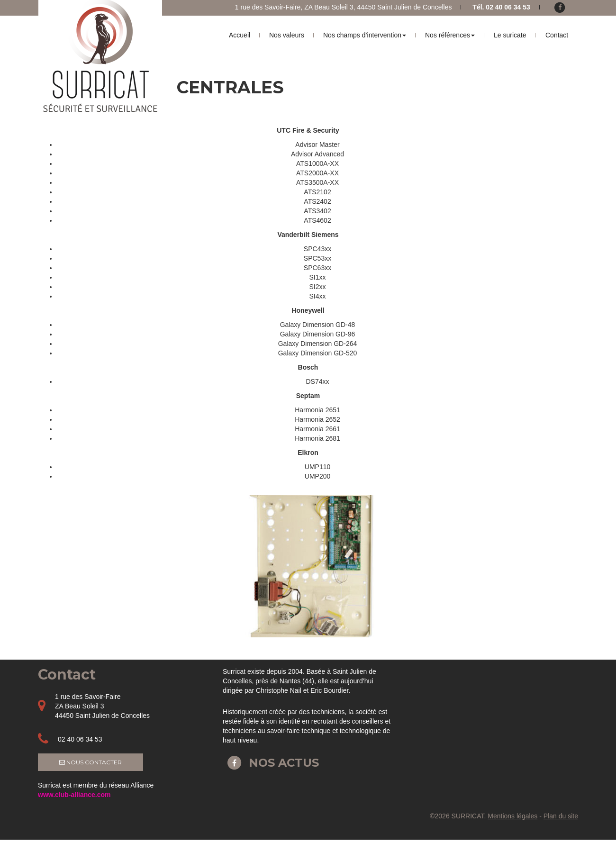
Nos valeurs (287, 35)
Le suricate (510, 35)
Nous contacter (91, 762)
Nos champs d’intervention (365, 35)
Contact (557, 35)
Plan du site (561, 816)
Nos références (450, 35)
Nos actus (271, 763)
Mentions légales (512, 816)
